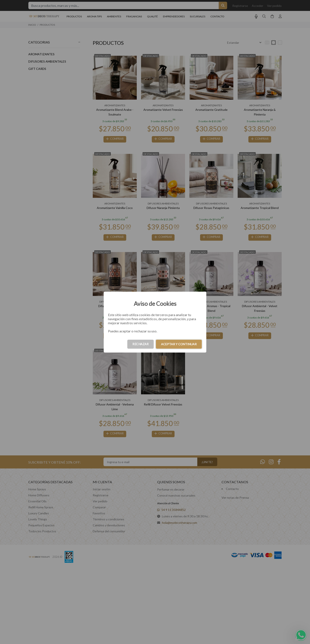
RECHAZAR (141, 344)
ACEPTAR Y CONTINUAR (179, 344)
